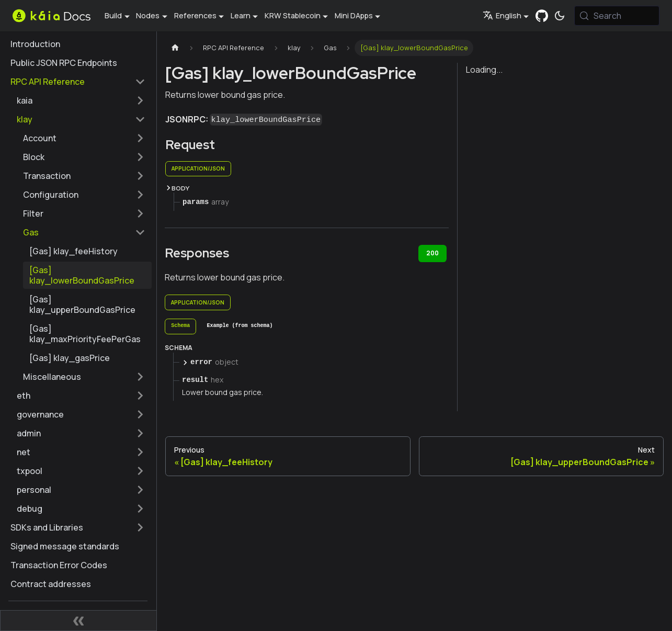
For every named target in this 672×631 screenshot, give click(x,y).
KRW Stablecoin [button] (293, 15)
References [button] (195, 15)
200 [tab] (432, 253)
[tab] (180, 326)
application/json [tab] (198, 168)
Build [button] (113, 15)
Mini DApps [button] (354, 15)
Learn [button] (241, 15)
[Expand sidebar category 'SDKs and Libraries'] (140, 527)
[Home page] (175, 48)
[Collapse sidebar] (78, 621)
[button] (81, 100)
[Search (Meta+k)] (617, 16)
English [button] (502, 15)
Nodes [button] (148, 15)
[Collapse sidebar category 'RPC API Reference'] (140, 82)
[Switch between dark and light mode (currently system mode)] (560, 16)
